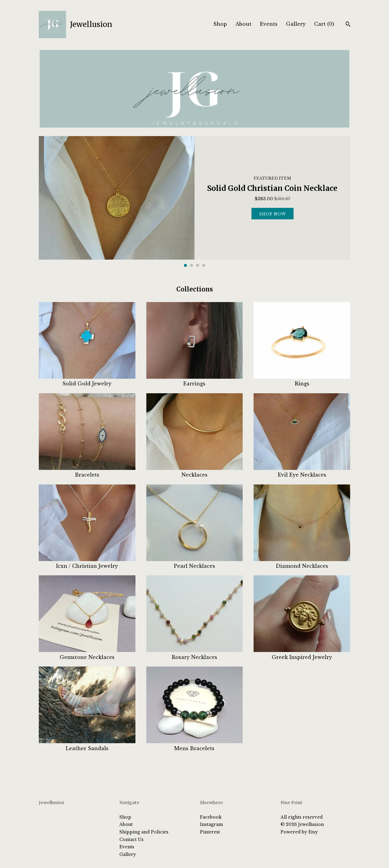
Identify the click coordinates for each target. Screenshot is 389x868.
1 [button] (185, 265)
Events (269, 24)
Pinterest (210, 832)
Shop (220, 24)
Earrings (195, 380)
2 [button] (191, 265)
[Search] (348, 25)
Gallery (296, 24)
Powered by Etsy (299, 832)
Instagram (211, 824)
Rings (302, 380)
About (243, 24)
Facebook (211, 817)
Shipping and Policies (144, 832)
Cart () (324, 24)
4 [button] (204, 265)
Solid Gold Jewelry (87, 380)
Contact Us (131, 840)
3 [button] (198, 265)
